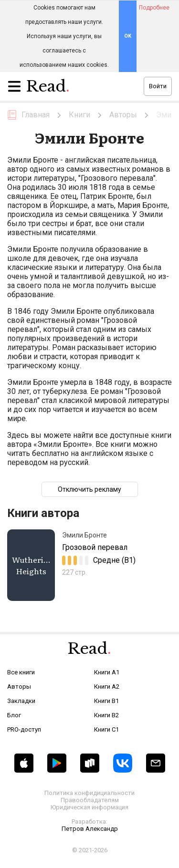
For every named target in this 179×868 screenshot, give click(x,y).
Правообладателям (90, 800)
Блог (14, 715)
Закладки (21, 701)
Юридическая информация (89, 807)
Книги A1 (107, 672)
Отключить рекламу (89, 489)
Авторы (19, 687)
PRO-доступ (24, 729)
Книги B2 (106, 715)
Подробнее (154, 8)
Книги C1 (106, 729)
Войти (158, 86)
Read (48, 89)
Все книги (21, 672)
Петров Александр (90, 829)
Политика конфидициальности (89, 793)
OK (128, 36)
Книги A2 (107, 687)
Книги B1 (106, 701)
